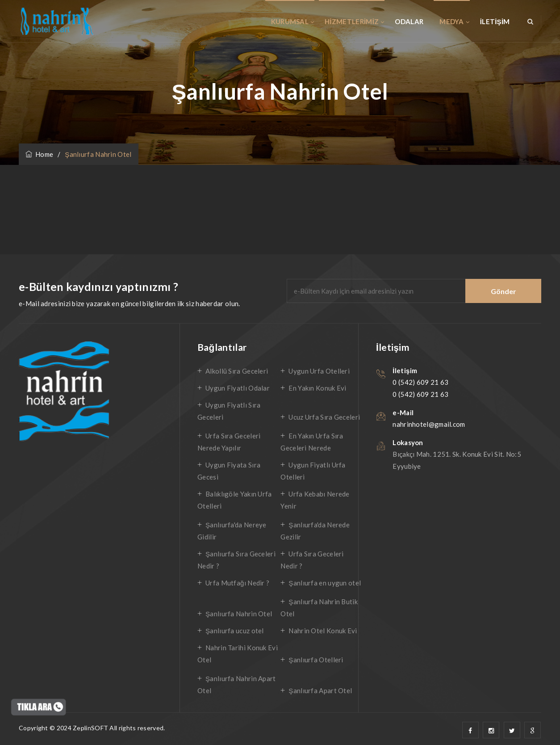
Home (39, 154)
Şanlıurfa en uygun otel (325, 583)
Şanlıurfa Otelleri (316, 660)
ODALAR (409, 21)
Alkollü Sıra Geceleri (237, 371)
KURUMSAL (290, 21)
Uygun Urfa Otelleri (319, 371)
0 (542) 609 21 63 (420, 382)
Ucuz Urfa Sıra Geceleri (324, 417)
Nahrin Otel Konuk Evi (323, 631)
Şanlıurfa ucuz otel (235, 631)
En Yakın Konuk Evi (317, 388)
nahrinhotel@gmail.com (429, 424)
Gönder (504, 291)
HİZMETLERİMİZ (352, 21)
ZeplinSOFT (90, 728)
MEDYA (452, 21)
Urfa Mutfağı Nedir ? (237, 583)
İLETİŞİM (495, 21)
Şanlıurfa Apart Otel (320, 690)
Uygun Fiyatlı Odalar (238, 388)
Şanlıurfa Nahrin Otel (239, 614)
